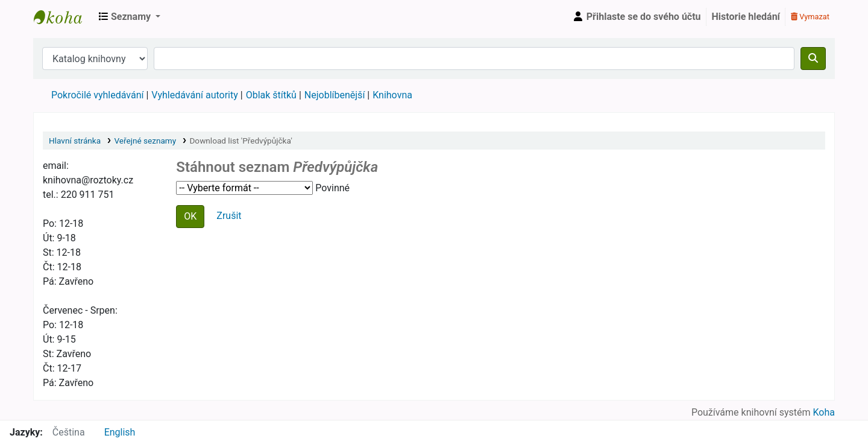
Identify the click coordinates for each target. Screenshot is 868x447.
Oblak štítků (271, 95)
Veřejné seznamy (145, 141)
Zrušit (229, 216)
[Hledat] (813, 59)
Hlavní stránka (75, 141)
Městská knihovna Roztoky (64, 17)
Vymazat (810, 17)
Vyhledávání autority (194, 95)
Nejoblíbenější (335, 95)
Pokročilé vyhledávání (97, 95)
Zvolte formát (244, 188)
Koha (824, 412)
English (120, 432)
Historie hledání (746, 17)
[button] (130, 17)
